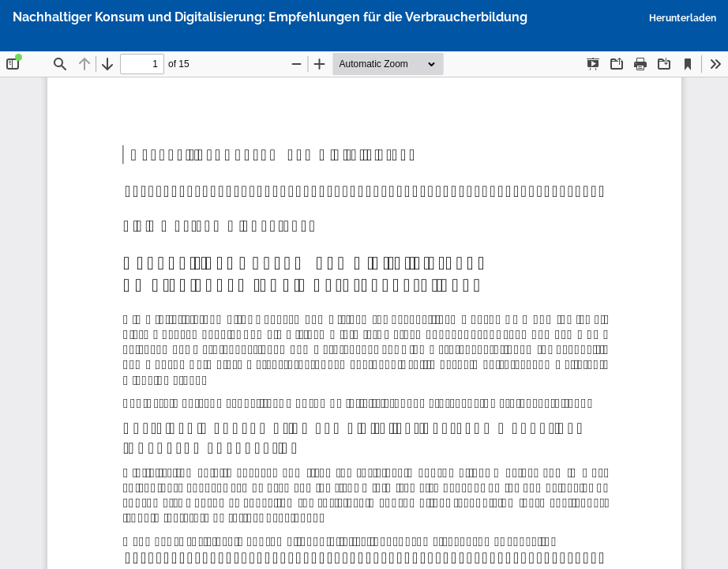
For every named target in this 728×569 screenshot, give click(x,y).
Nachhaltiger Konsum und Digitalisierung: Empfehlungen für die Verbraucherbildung (270, 17)
